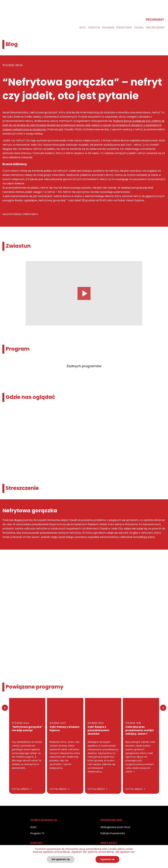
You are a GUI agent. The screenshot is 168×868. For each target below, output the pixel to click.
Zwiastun (94, 28)
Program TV (37, 833)
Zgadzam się (107, 859)
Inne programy (155, 28)
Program (108, 28)
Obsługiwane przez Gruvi (115, 827)
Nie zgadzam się (61, 859)
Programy (155, 20)
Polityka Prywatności (113, 833)
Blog (83, 28)
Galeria (139, 28)
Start (33, 827)
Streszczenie (124, 28)
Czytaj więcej (22, 789)
